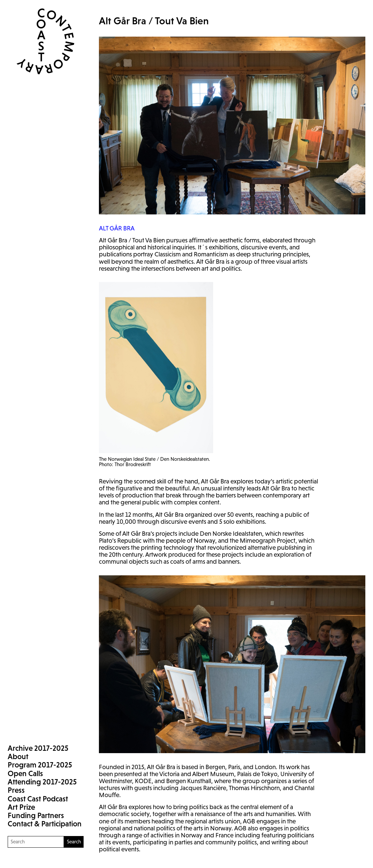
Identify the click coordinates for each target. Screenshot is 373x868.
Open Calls (25, 773)
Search (74, 842)
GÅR (117, 228)
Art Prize (21, 807)
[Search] (36, 842)
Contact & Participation (45, 824)
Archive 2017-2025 (38, 748)
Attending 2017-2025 (42, 782)
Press (16, 790)
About (18, 756)
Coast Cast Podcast (38, 799)
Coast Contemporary (41, 41)
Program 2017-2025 (40, 765)
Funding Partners (36, 815)
